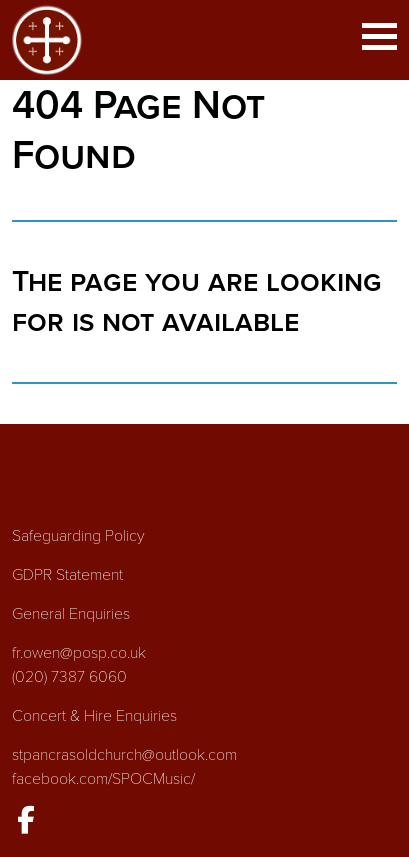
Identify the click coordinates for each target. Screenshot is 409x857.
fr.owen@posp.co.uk (79, 653)
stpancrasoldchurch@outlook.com (124, 755)
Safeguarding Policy (78, 536)
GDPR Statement (67, 575)
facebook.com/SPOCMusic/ (103, 779)
